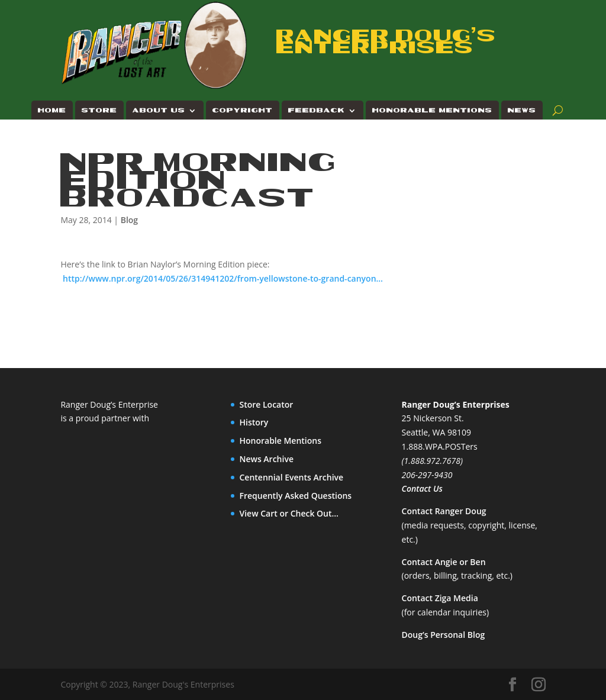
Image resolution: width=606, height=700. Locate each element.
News (522, 110)
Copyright (243, 110)
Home (52, 110)
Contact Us (422, 488)
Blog (129, 220)
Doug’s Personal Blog (444, 635)
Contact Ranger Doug (444, 511)
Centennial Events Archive (291, 477)
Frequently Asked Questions (295, 496)
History (254, 422)
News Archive (266, 459)
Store (99, 110)
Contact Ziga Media (440, 598)
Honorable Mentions (432, 110)
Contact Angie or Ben (444, 562)
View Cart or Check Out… (289, 513)
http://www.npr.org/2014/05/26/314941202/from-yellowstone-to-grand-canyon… (223, 278)
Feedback (317, 110)
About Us (159, 110)
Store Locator (266, 404)
